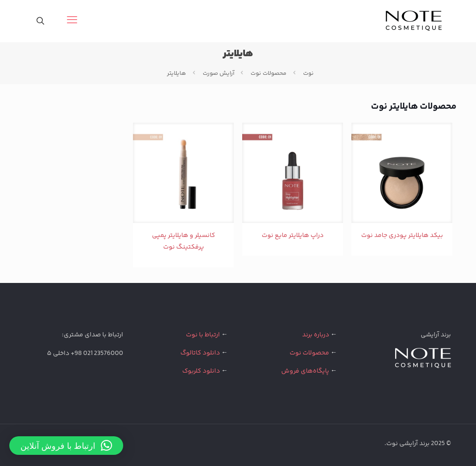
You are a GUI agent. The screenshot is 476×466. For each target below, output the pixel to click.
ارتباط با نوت (203, 335)
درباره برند (316, 335)
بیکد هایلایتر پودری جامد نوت (402, 236)
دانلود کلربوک (201, 371)
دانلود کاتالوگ (200, 353)
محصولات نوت (268, 73)
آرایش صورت (218, 73)
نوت (308, 73)
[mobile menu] (73, 21)
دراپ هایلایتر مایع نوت (293, 236)
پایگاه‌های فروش (305, 371)
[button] (66, 446)
